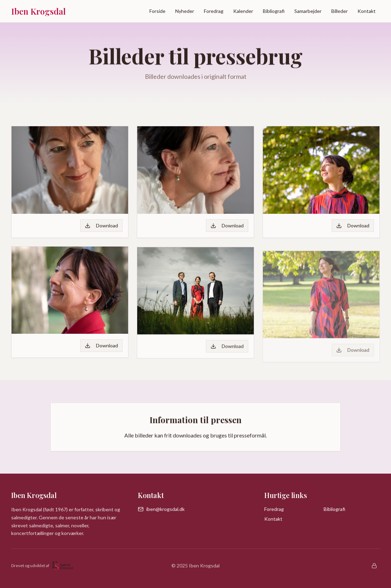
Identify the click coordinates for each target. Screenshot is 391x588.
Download (101, 225)
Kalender (243, 11)
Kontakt (367, 11)
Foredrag (214, 11)
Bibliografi (274, 11)
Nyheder (185, 11)
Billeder (340, 11)
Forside (157, 11)
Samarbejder (308, 11)
